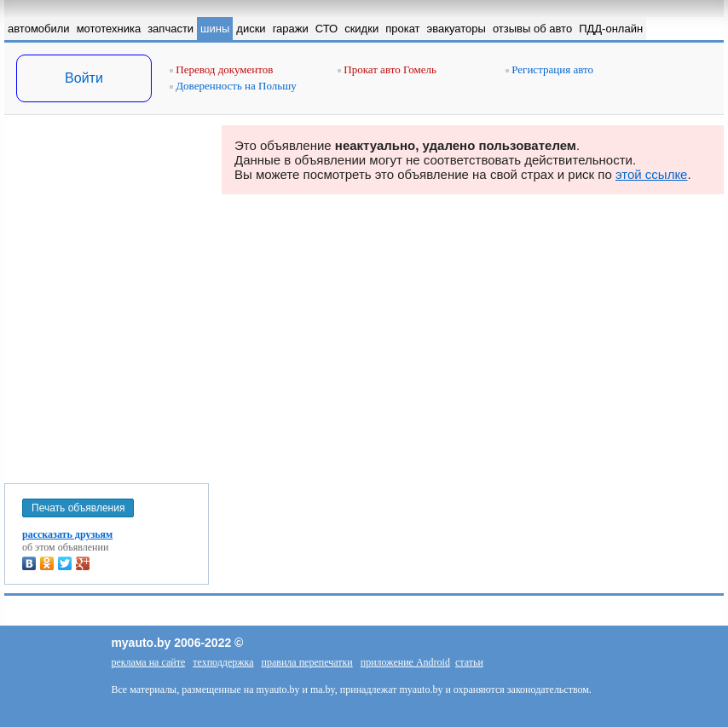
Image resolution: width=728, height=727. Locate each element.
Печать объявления (78, 508)
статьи (469, 662)
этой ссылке (652, 174)
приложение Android (405, 662)
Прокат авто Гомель (387, 69)
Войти (84, 78)
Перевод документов (221, 69)
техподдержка (223, 662)
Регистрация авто (549, 69)
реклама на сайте (148, 662)
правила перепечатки (307, 662)
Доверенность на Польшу (233, 86)
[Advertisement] (107, 296)
